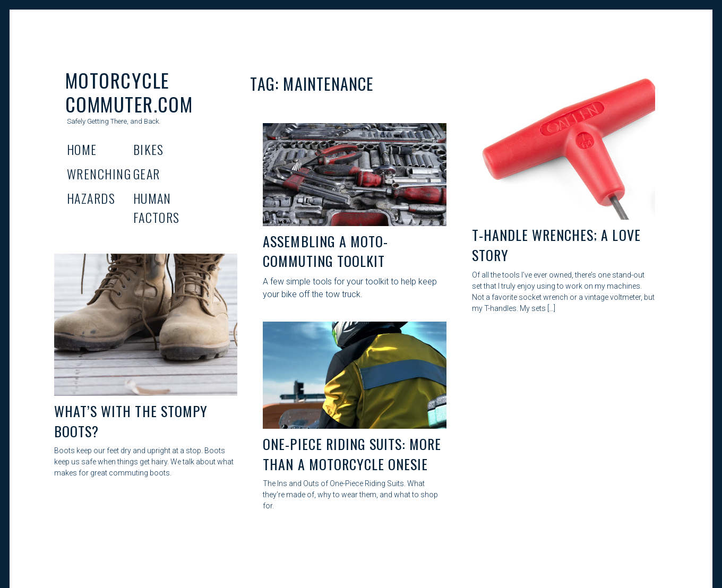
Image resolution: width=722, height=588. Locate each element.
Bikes (149, 149)
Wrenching (99, 174)
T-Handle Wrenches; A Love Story (556, 245)
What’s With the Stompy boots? (131, 421)
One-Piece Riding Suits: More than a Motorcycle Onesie (352, 454)
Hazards (91, 198)
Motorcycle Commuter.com (129, 92)
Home (82, 149)
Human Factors (157, 207)
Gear (147, 174)
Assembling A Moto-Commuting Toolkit (325, 251)
